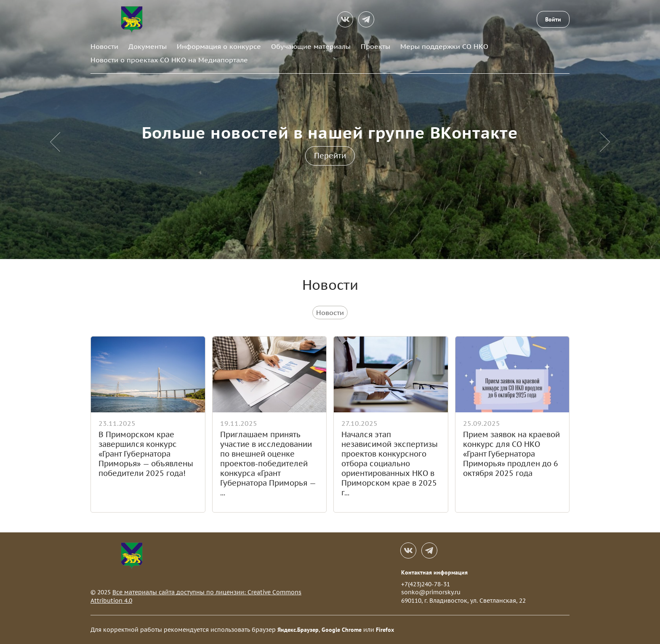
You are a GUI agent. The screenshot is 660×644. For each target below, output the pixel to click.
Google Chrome (342, 630)
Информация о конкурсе (219, 46)
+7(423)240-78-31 (426, 584)
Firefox (385, 630)
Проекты (375, 46)
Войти (553, 19)
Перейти (330, 156)
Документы (148, 46)
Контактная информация (434, 572)
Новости (104, 46)
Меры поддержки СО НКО (444, 46)
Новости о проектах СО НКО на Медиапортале (169, 60)
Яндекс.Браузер (298, 630)
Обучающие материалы (311, 46)
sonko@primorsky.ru (431, 592)
